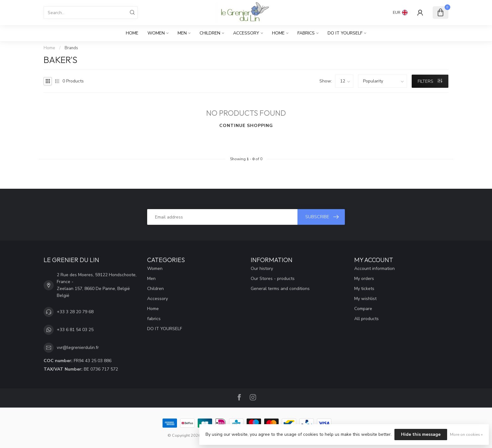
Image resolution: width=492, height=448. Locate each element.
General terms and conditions (280, 289)
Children (210, 33)
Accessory (246, 33)
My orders (364, 279)
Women (156, 33)
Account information (374, 269)
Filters (430, 81)
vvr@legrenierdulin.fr (78, 348)
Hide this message (421, 434)
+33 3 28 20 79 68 (75, 312)
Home (132, 33)
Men (182, 33)
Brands (71, 48)
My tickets (364, 289)
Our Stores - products (273, 279)
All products (366, 319)
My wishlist (365, 299)
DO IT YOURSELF (345, 33)
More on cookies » (466, 434)
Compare (363, 309)
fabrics (306, 33)
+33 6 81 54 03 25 (75, 330)
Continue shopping (246, 126)
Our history (262, 269)
